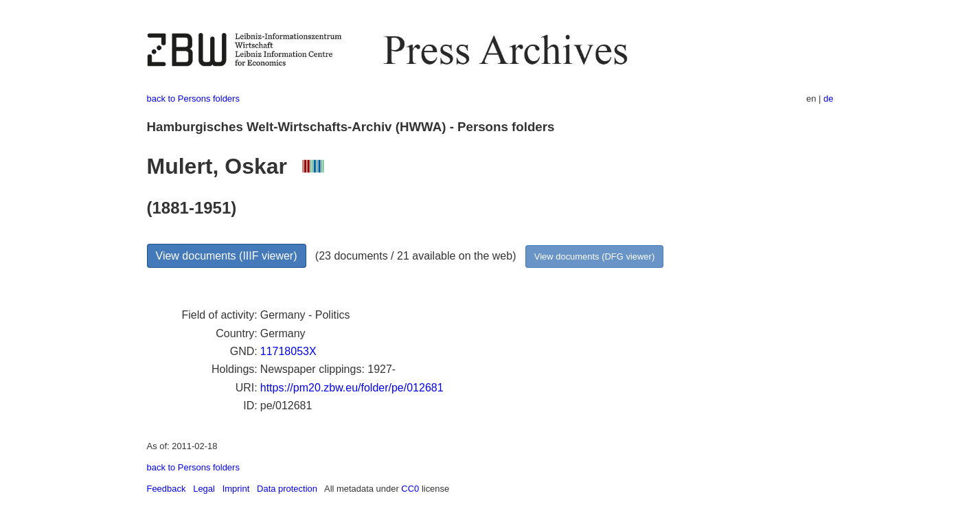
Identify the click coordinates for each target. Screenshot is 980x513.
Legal (204, 489)
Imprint (236, 489)
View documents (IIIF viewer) (227, 256)
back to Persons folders (193, 99)
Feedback (167, 489)
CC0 (410, 489)
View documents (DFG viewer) (594, 256)
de (828, 99)
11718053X (288, 351)
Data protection (287, 489)
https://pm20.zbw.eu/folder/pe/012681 (352, 388)
